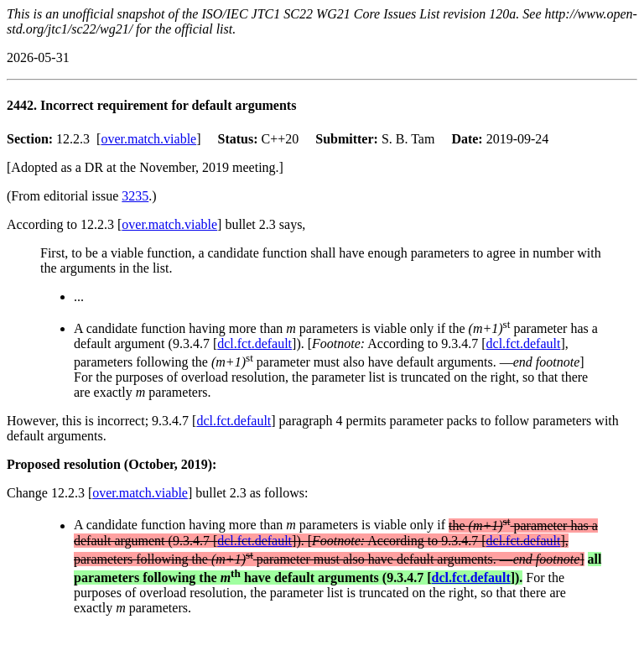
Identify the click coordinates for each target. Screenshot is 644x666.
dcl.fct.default (254, 343)
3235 (135, 196)
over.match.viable (148, 139)
